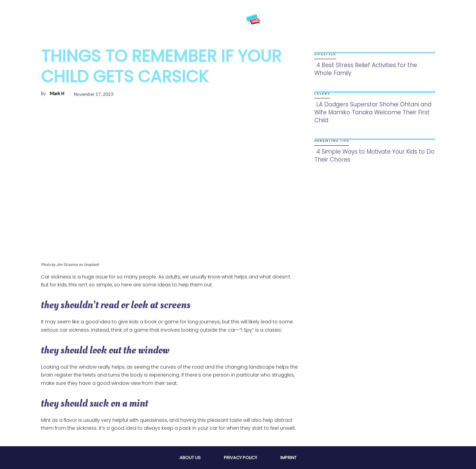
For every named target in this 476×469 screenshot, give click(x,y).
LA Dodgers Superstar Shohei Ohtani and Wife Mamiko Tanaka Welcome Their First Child (373, 112)
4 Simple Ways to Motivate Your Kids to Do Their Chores (374, 156)
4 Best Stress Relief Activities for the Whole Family (366, 69)
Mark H (57, 93)
